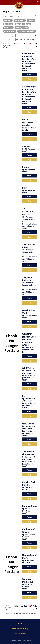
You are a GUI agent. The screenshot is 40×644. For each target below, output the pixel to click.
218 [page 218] (35, 46)
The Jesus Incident (27, 279)
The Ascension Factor (28, 211)
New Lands (28, 424)
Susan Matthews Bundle (28, 122)
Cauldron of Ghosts (28, 530)
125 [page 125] (35, 43)
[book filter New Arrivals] (10, 31)
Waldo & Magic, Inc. (28, 580)
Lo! (24, 396)
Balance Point (29, 506)
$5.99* (25, 172)
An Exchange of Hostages (29, 88)
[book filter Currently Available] (27, 31)
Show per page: (9, 36)
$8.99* (25, 589)
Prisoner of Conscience (28, 55)
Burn (25, 188)
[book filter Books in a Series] (23, 24)
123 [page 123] (26, 43)
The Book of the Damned (29, 453)
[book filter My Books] (8, 28)
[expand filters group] (8, 20)
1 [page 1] (20, 43)
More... (29, 74)
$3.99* (25, 380)
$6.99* (25, 513)
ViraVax (26, 146)
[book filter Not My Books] (22, 28)
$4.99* (25, 71)
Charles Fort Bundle (29, 483)
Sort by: (12, 40)
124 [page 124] (30, 43)
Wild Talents (29, 368)
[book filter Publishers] (8, 24)
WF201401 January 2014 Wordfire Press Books (29, 338)
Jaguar (26, 167)
